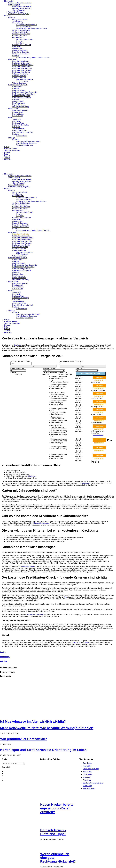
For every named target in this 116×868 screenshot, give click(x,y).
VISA (87, 643)
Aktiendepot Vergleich (20, 110)
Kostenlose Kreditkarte (21, 61)
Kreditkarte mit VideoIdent (22, 67)
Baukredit (16, 89)
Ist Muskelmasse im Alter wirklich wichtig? (33, 721)
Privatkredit (16, 121)
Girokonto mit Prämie (20, 32)
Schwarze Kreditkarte (20, 74)
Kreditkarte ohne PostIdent (22, 70)
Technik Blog (87, 786)
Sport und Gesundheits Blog (93, 783)
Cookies (7, 775)
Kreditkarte (17, 345)
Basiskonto (20, 43)
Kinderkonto (17, 47)
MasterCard (77, 643)
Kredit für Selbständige (21, 125)
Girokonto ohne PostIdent (22, 45)
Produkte (16, 56)
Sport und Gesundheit (12, 150)
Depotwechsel (17, 112)
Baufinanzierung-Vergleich (18, 85)
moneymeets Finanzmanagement (28, 141)
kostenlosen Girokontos (35, 615)
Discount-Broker (18, 114)
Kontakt (6, 773)
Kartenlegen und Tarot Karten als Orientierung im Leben (43, 750)
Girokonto (12, 17)
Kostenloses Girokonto (21, 52)
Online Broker (13, 109)
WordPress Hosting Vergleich (19, 14)
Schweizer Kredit (18, 129)
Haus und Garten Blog (91, 769)
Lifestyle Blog (88, 774)
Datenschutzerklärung (12, 781)
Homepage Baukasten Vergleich (20, 3)
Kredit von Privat (18, 123)
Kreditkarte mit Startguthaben (23, 65)
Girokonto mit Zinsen (20, 36)
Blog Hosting (9, 1)
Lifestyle (7, 152)
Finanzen (8, 16)
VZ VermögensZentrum (25, 145)
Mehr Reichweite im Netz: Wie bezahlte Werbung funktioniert (47, 728)
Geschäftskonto (18, 23)
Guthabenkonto (18, 37)
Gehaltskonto (17, 21)
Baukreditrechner (19, 90)
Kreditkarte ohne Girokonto (22, 68)
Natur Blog (87, 777)
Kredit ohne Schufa (19, 130)
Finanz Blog (87, 766)
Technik (7, 158)
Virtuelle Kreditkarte (19, 83)
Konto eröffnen (18, 48)
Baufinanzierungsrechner (21, 96)
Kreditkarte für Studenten (21, 63)
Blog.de (13, 767)
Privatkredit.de (22, 136)
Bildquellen (8, 779)
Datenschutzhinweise (98, 435)
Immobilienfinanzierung (21, 107)
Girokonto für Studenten (21, 30)
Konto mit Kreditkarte (20, 50)
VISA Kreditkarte (22, 81)
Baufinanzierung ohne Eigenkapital (25, 92)
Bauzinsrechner (18, 101)
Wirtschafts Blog (89, 789)
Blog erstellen (9, 771)
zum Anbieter (99, 377)
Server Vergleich (14, 5)
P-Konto (19, 41)
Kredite (11, 118)
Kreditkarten (13, 59)
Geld (65, 597)
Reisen (7, 147)
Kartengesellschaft (19, 78)
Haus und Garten (10, 149)
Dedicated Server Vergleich (22, 7)
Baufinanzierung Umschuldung (23, 94)
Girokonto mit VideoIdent (21, 34)
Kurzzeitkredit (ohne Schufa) (23, 132)
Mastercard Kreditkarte (25, 79)
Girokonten (32, 476)
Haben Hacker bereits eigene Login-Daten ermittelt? (57, 808)
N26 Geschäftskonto (24, 27)
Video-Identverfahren (26, 566)
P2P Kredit (16, 127)
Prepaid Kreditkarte (19, 76)
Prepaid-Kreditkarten (42, 523)
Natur (6, 154)
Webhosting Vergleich (16, 12)
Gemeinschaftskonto (20, 19)
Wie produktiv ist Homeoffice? (24, 739)
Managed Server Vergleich (22, 8)
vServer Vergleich (19, 10)
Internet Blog (87, 772)
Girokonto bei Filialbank (21, 54)
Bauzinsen (16, 99)
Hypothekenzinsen (19, 105)
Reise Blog (87, 780)
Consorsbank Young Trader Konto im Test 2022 (33, 58)
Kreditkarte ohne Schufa (21, 72)
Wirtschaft (8, 160)
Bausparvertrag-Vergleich (22, 98)
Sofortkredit (17, 119)
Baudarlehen (17, 87)
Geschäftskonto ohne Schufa (27, 25)
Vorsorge (12, 138)
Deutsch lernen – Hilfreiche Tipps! (53, 832)
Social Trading (17, 116)
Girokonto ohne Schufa (25, 39)
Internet (7, 156)
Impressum (8, 777)
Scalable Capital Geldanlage (27, 143)
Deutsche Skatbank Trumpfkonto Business (32, 28)
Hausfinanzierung (19, 103)
